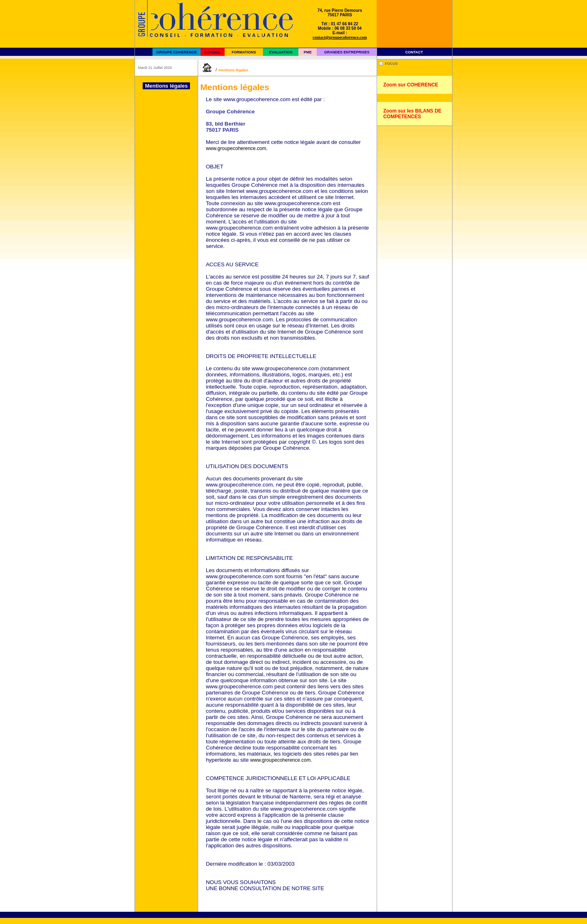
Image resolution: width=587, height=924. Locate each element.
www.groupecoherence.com (236, 148)
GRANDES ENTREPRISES (347, 52)
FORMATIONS (244, 52)
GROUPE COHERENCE (176, 52)
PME (308, 52)
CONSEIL (212, 52)
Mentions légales (233, 70)
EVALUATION (281, 52)
